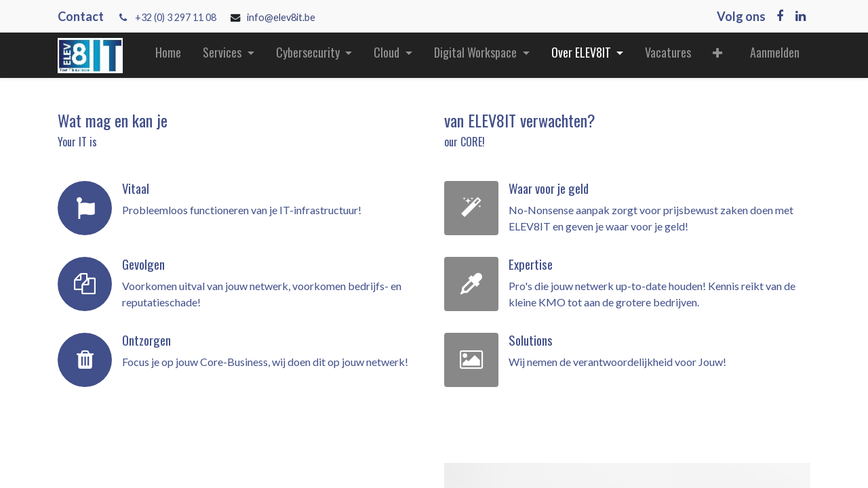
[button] (717, 55)
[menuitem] (168, 55)
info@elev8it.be (282, 17)
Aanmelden (775, 52)
